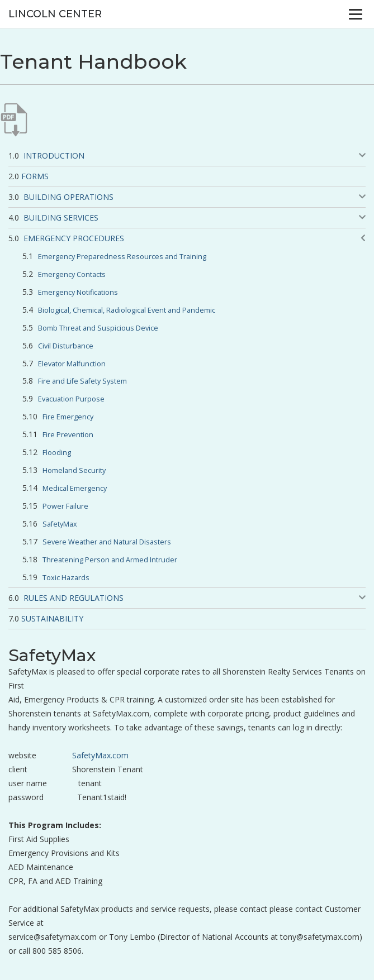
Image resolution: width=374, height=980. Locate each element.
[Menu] (356, 14)
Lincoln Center (55, 14)
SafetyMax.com (100, 755)
